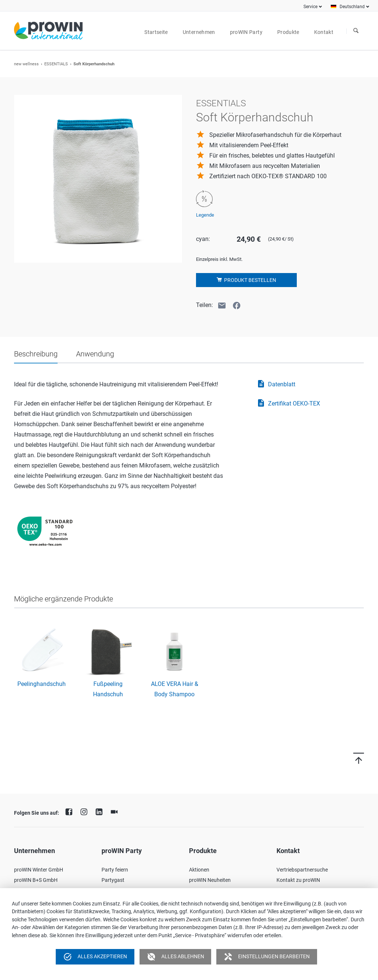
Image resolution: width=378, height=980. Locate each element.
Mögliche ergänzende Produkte (63, 599)
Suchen (356, 31)
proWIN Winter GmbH (39, 870)
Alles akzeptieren (95, 957)
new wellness (26, 64)
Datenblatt (276, 384)
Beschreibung (36, 354)
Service (310, 7)
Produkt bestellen (250, 280)
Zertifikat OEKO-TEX (288, 404)
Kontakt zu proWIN (298, 880)
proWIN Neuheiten (210, 880)
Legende (205, 215)
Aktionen (199, 870)
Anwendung (95, 354)
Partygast (113, 880)
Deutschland (352, 7)
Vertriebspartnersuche (302, 870)
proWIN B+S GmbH (36, 880)
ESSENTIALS (56, 64)
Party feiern (115, 870)
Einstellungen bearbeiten (267, 957)
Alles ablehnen (176, 957)
